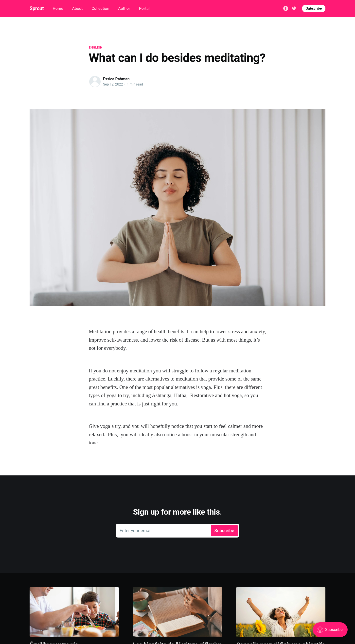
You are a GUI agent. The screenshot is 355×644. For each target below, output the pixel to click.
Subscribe (314, 8)
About (77, 9)
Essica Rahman (116, 79)
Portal (144, 9)
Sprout (37, 8)
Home (58, 9)
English (96, 47)
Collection (100, 9)
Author (124, 9)
